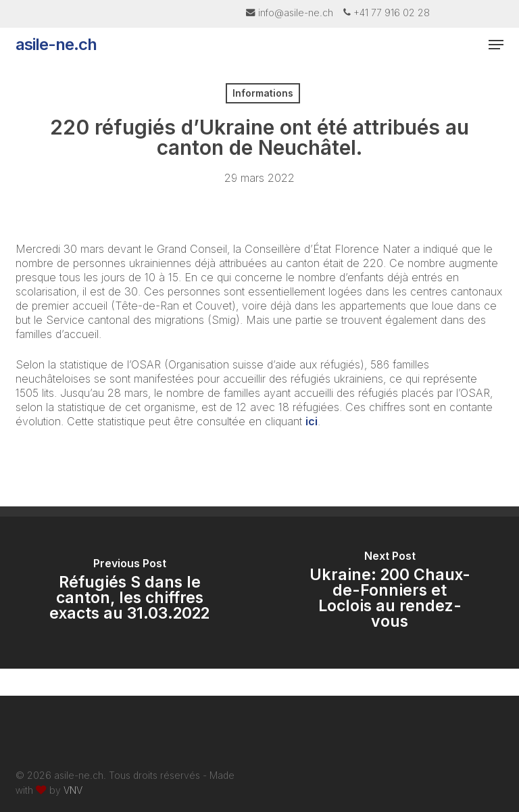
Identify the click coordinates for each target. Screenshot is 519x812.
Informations (263, 93)
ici (312, 421)
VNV (73, 790)
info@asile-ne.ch (296, 13)
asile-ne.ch (56, 45)
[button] (496, 45)
